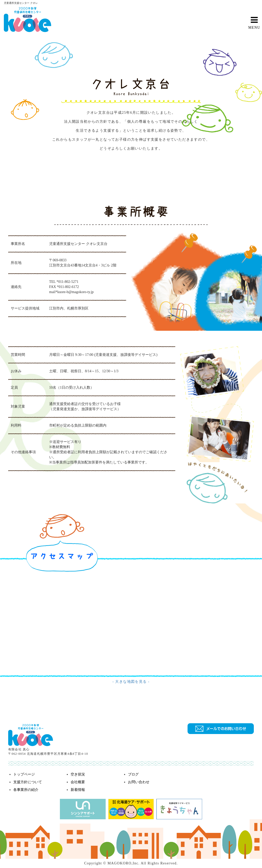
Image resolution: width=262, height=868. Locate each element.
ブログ (133, 774)
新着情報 (78, 790)
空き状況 (78, 774)
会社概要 (78, 782)
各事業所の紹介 (26, 790)
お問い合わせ (139, 782)
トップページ (24, 774)
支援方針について (28, 782)
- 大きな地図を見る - (131, 682)
